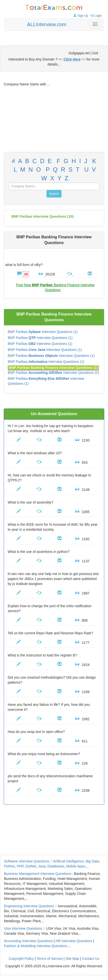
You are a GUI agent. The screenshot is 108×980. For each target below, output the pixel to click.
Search (54, 194)
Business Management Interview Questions (37, 874)
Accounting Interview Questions (28, 941)
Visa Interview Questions (23, 928)
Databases (56, 866)
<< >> (72, 59)
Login (95, 16)
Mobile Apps (76, 866)
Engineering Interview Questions (29, 906)
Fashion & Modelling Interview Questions (36, 946)
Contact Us (91, 959)
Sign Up (80, 16)
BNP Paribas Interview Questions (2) (53, 373)
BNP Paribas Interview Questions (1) (43, 332)
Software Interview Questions (27, 861)
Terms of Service (50, 959)
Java (42, 866)
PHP (20, 866)
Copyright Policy (21, 959)
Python (9, 866)
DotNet (31, 866)
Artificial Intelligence (68, 861)
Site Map (72, 959)
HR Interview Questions (74, 941)
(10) (43, 216)
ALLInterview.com (47, 24)
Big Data (92, 861)
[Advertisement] (54, 119)
